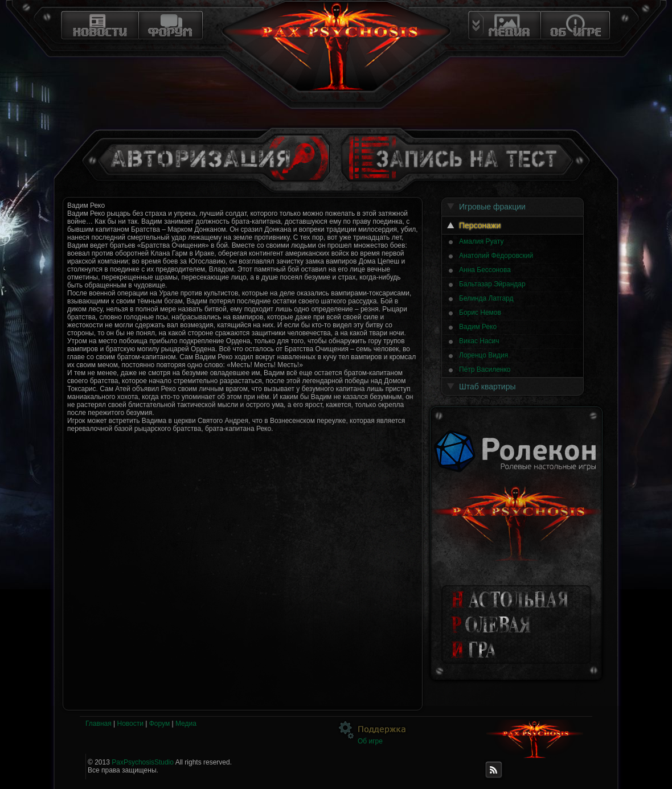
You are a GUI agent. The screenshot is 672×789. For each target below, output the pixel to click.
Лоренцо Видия (483, 355)
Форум (159, 724)
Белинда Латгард (486, 298)
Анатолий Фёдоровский (496, 256)
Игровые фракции (492, 207)
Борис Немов (480, 313)
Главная (99, 724)
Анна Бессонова (485, 270)
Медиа (186, 724)
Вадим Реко (478, 327)
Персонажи (480, 225)
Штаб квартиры (487, 387)
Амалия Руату (481, 241)
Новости (130, 724)
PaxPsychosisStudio (143, 762)
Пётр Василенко (485, 369)
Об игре (370, 741)
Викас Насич (479, 341)
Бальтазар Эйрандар (492, 284)
